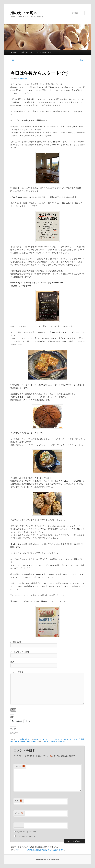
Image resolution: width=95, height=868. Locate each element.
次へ (82, 60)
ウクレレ (56, 739)
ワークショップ (75, 739)
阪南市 (33, 741)
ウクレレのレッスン (44, 52)
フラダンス (64, 739)
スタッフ (45, 741)
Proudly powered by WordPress (47, 859)
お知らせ (14, 52)
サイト (18, 825)
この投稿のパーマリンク (57, 741)
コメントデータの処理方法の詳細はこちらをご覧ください (40, 850)
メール (19, 813)
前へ (13, 60)
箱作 (28, 741)
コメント (20, 767)
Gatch (36, 739)
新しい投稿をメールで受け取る (27, 836)
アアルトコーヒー (46, 739)
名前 (19, 801)
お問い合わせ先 (27, 52)
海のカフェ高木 (24, 13)
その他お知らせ (24, 739)
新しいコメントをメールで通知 (27, 832)
